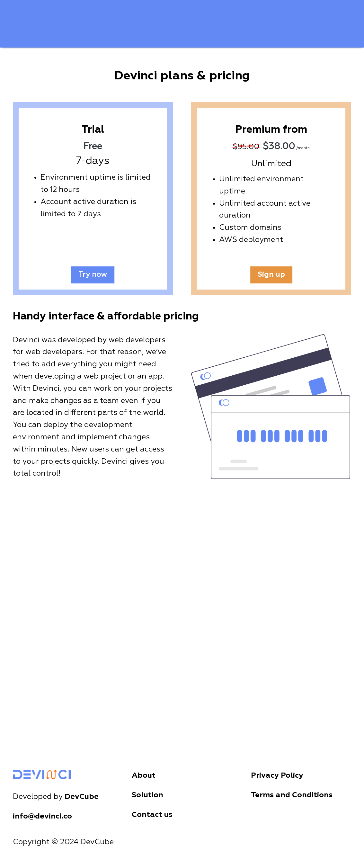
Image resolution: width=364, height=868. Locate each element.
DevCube (82, 797)
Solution (147, 795)
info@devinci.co (42, 816)
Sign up (271, 275)
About (144, 776)
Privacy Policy (277, 776)
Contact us (152, 815)
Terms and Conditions (292, 795)
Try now (93, 275)
